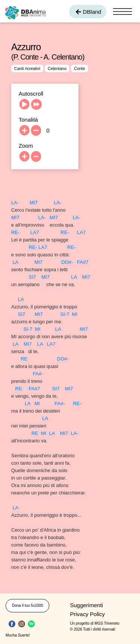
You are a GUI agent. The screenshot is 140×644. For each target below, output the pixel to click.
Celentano (57, 68)
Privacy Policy (88, 614)
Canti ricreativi (27, 68)
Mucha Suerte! (18, 635)
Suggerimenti (87, 605)
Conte (79, 68)
